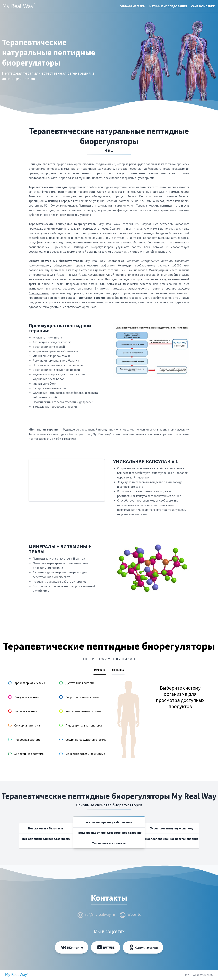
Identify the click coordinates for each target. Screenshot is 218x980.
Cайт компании (203, 6)
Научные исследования (168, 6)
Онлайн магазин (133, 6)
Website (134, 914)
